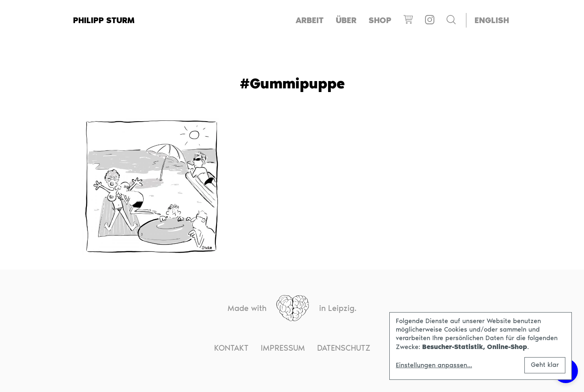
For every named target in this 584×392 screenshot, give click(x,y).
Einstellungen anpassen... (434, 365)
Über (346, 20)
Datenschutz (344, 348)
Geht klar (545, 365)
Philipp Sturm (104, 20)
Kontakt (231, 348)
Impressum (283, 348)
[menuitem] (492, 20)
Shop (380, 20)
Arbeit (310, 20)
